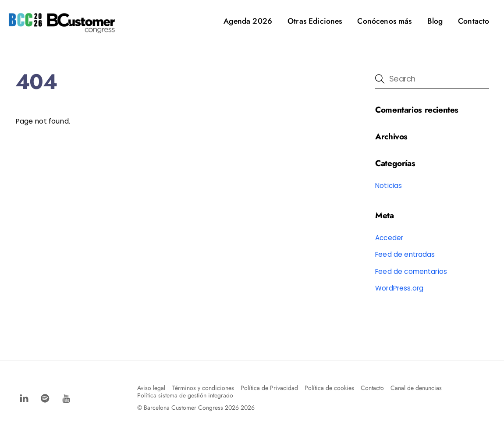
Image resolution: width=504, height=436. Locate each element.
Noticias (389, 186)
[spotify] (45, 397)
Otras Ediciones (315, 21)
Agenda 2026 (248, 21)
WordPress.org (399, 288)
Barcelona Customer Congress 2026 (191, 408)
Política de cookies (329, 388)
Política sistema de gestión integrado (185, 395)
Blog (435, 21)
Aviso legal (151, 388)
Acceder (389, 238)
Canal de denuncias (416, 388)
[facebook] (24, 397)
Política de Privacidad (269, 388)
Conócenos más (384, 21)
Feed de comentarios (411, 271)
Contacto (474, 21)
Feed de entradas (405, 254)
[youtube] (66, 397)
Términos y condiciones (203, 388)
